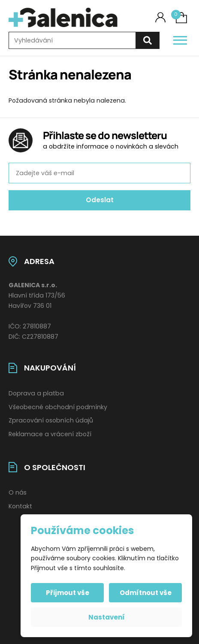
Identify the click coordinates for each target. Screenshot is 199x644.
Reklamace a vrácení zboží (50, 434)
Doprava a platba (36, 393)
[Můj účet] (160, 17)
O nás (18, 492)
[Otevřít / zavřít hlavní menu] (180, 40)
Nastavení (107, 617)
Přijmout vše (68, 593)
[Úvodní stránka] (63, 18)
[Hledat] (148, 41)
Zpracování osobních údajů (51, 420)
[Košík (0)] (181, 18)
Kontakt (20, 506)
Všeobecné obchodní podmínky (58, 407)
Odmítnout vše (146, 593)
